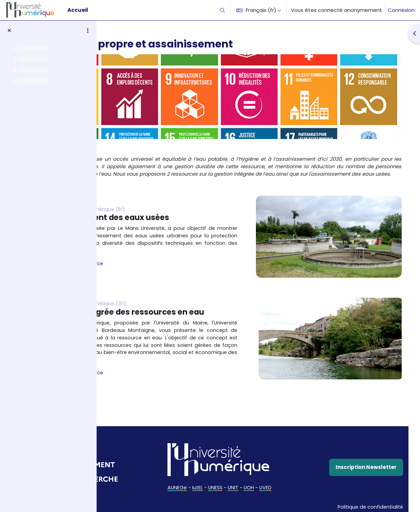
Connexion (401, 10)
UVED (301, 491)
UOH (283, 491)
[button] (223, 10)
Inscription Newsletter (356, 471)
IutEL (230, 491)
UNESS (249, 491)
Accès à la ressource (150, 271)
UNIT (267, 491)
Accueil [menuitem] (78, 10)
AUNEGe (209, 491)
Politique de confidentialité (356, 503)
